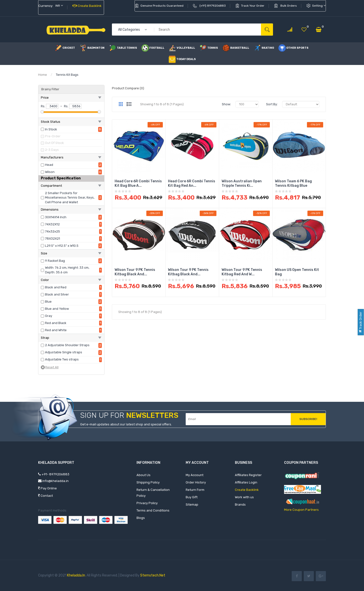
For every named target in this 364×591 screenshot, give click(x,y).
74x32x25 (53, 231)
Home (43, 75)
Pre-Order (53, 136)
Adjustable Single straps (64, 352)
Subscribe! (308, 419)
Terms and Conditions (153, 510)
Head (49, 165)
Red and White (56, 330)
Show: (226, 104)
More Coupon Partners (301, 510)
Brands (240, 505)
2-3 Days (52, 150)
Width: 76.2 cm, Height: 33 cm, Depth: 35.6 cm (67, 270)
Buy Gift (192, 497)
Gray (49, 316)
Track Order (360, 322)
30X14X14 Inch (56, 217)
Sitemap (192, 505)
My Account (195, 475)
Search (267, 30)
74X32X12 (52, 224)
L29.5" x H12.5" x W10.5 (62, 246)
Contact (45, 496)
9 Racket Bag (55, 261)
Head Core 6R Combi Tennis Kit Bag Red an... (192, 183)
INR (59, 6)
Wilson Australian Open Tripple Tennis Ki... (242, 183)
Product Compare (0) (128, 88)
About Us (144, 475)
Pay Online (47, 488)
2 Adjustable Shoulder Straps (67, 345)
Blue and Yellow (57, 309)
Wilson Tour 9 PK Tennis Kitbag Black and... (135, 272)
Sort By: (272, 104)
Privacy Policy (147, 503)
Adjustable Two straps (62, 359)
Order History (196, 482)
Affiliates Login (246, 482)
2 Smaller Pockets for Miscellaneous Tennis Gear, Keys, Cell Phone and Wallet (70, 198)
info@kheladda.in (53, 481)
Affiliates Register (248, 475)
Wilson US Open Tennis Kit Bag (297, 272)
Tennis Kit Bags (67, 75)
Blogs (141, 518)
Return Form (195, 490)
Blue (48, 302)
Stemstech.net (153, 575)
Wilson (50, 172)
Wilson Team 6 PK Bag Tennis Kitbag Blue (293, 183)
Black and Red (56, 287)
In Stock (51, 129)
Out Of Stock (54, 143)
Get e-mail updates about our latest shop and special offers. (126, 424)
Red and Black (56, 323)
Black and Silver (57, 294)
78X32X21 (53, 239)
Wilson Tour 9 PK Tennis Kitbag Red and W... (242, 272)
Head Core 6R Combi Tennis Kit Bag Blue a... (138, 183)
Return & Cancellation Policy (153, 493)
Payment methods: (53, 510)
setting (319, 6)
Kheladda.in (76, 575)
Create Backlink (87, 6)
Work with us (244, 497)
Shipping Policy (148, 482)
